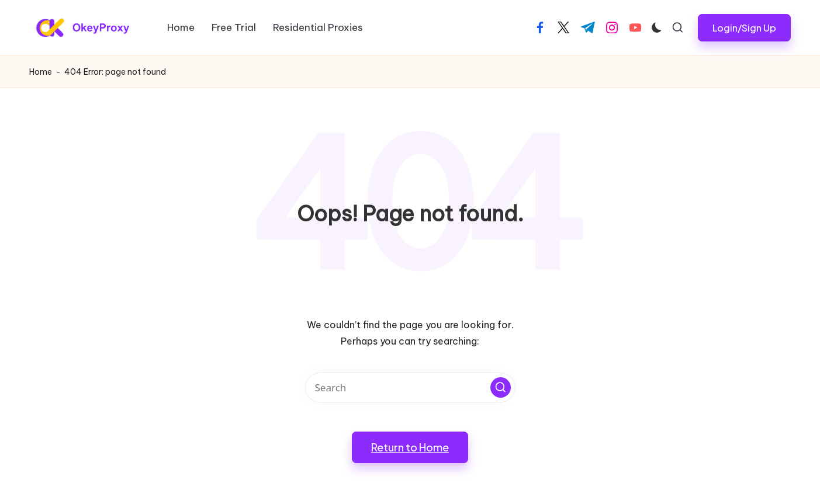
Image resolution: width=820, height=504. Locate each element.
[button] (744, 28)
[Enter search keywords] (410, 387)
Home (41, 72)
